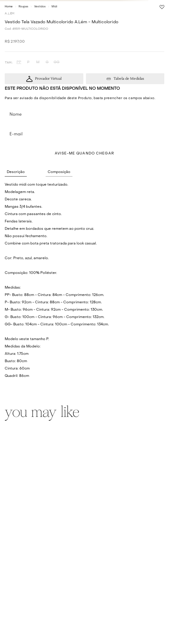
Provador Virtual (48, 79)
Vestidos (40, 7)
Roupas (23, 7)
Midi (54, 7)
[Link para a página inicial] (9, 6)
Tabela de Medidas (129, 79)
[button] (19, 63)
